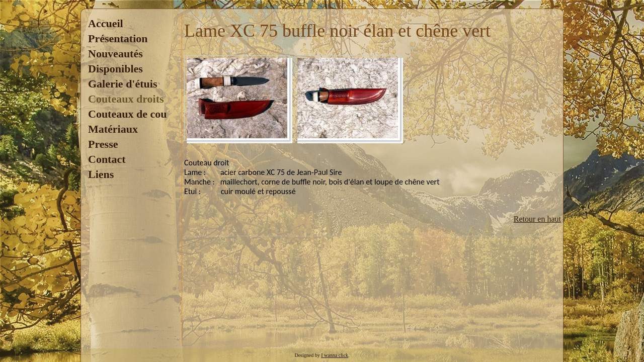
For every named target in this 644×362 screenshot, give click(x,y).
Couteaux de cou (127, 114)
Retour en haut (537, 219)
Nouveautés (115, 54)
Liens (101, 174)
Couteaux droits (126, 99)
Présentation (118, 38)
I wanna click (335, 355)
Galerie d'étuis (123, 84)
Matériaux (113, 129)
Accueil (106, 23)
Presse (103, 144)
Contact (107, 159)
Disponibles (115, 69)
